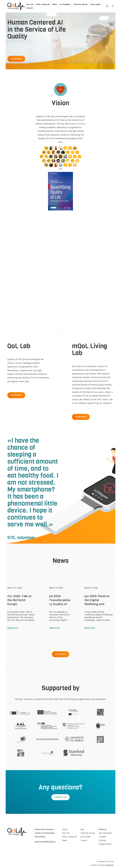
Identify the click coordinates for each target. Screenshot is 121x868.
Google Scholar (105, 844)
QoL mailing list (105, 833)
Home (65, 829)
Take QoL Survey (80, 4)
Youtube (102, 840)
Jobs (82, 829)
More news (61, 654)
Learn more (16, 59)
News (55, 4)
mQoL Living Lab (43, 4)
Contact (30, 8)
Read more (13, 628)
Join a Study (95, 4)
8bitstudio (110, 865)
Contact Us (60, 797)
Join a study (85, 837)
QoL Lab (30, 4)
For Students (65, 4)
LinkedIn (102, 837)
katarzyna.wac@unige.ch (45, 841)
